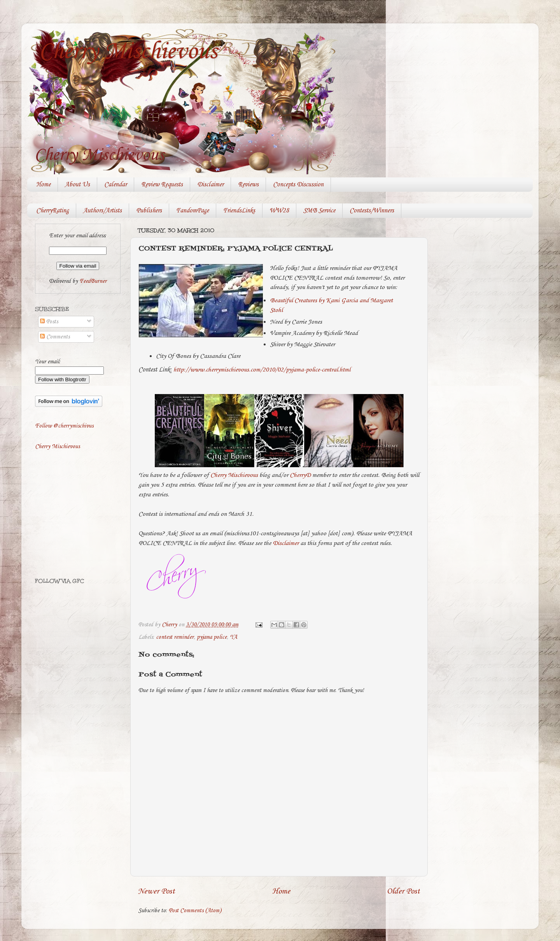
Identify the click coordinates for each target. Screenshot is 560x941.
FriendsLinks (239, 211)
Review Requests (162, 185)
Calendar (115, 185)
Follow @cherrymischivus (64, 426)
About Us (77, 185)
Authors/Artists (102, 211)
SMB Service (319, 211)
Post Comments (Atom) (195, 911)
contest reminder (175, 637)
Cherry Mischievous (128, 52)
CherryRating (52, 211)
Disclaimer (210, 185)
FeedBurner (93, 281)
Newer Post (157, 891)
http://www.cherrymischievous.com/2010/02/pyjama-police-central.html (262, 370)
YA (234, 637)
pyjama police (212, 637)
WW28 (279, 211)
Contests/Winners (372, 211)
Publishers (149, 211)
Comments (55, 337)
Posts (49, 322)
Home (43, 185)
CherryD (300, 475)
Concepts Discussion (298, 185)
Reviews (248, 185)
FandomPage (192, 211)
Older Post (403, 891)
